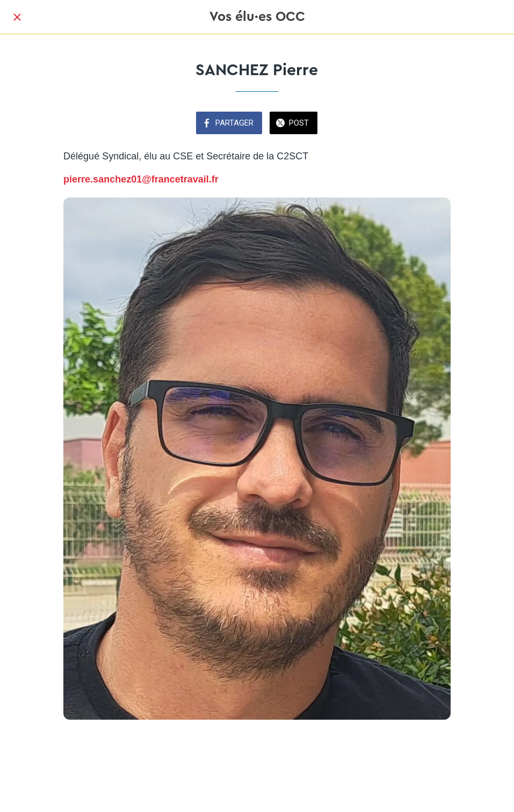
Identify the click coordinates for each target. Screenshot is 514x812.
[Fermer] (17, 17)
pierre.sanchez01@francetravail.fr (141, 179)
